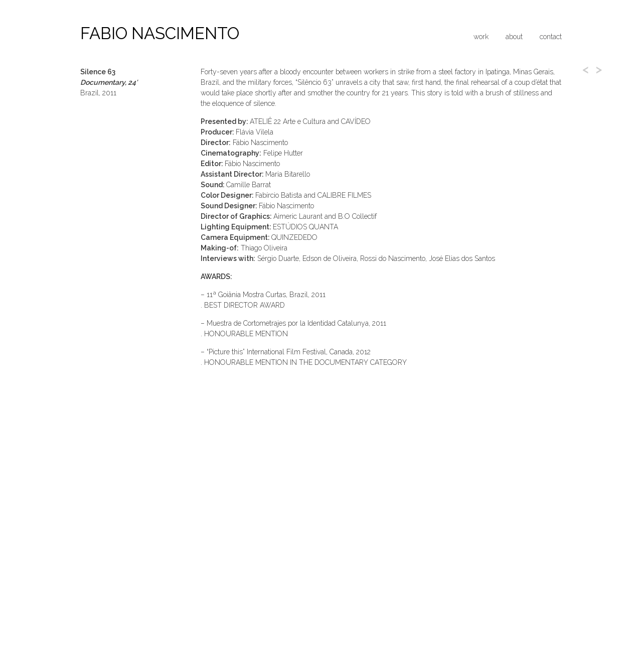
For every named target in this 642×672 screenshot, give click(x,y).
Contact (551, 37)
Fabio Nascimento (160, 33)
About (514, 37)
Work (481, 37)
